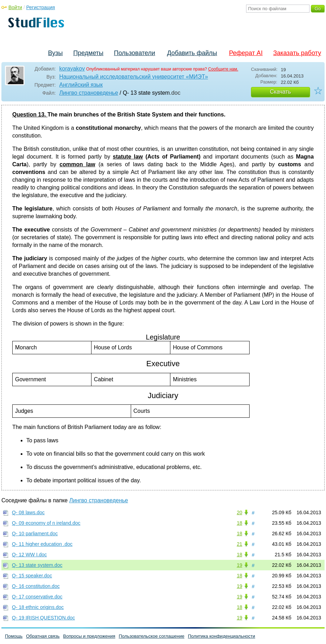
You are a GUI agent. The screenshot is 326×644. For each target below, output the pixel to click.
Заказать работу (297, 53)
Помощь (14, 636)
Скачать (280, 92)
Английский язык (81, 85)
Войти (15, 7)
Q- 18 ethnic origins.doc (38, 607)
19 (239, 565)
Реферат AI (246, 53)
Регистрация (41, 7)
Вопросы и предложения (89, 636)
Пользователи (134, 53)
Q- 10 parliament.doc (35, 534)
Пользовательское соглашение (152, 636)
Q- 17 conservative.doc (37, 597)
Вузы (55, 53)
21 (239, 544)
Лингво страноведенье (89, 93)
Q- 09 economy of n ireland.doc (46, 523)
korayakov (72, 69)
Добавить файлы (192, 53)
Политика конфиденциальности (222, 636)
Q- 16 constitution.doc (36, 586)
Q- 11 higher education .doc (42, 544)
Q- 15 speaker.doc (32, 576)
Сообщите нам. (223, 69)
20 (239, 512)
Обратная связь (43, 636)
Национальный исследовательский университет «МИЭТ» (134, 77)
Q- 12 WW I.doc (29, 555)
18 (239, 523)
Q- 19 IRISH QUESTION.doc (43, 618)
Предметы (88, 53)
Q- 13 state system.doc (37, 565)
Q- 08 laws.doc (28, 512)
